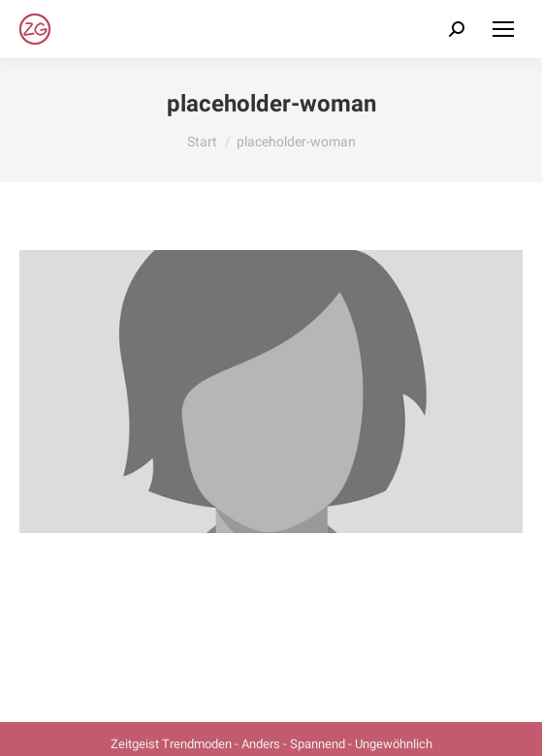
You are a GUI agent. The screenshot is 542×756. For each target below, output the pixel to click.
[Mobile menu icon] (503, 29)
